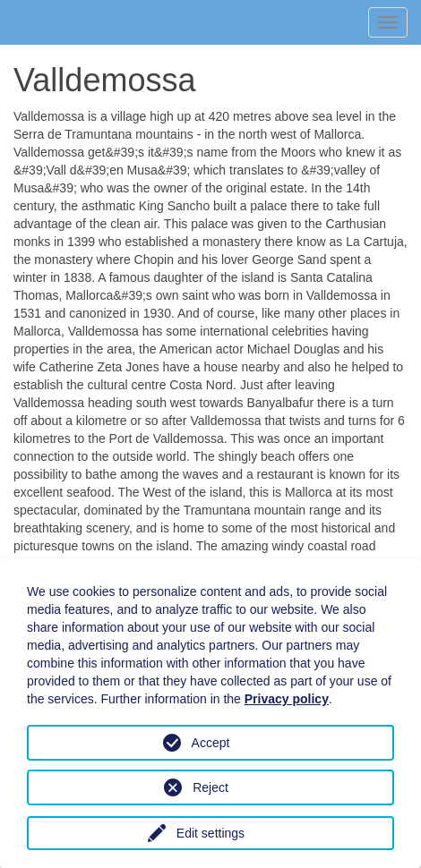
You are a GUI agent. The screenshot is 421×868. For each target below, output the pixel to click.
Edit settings (210, 833)
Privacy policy (287, 699)
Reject (210, 787)
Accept (211, 743)
